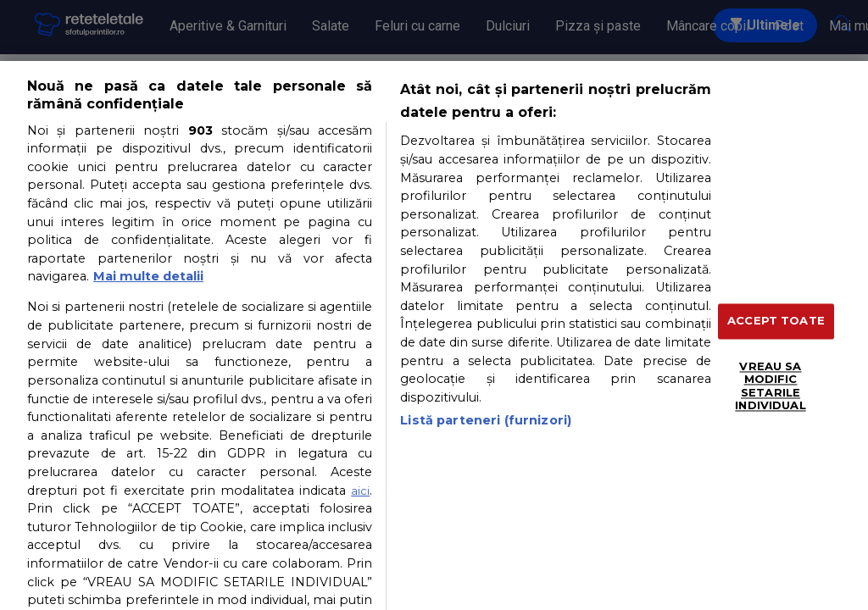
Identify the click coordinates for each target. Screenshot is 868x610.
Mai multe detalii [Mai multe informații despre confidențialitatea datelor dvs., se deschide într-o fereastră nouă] (148, 276)
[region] (434, 335)
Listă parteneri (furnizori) (486, 420)
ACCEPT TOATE (776, 320)
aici (360, 491)
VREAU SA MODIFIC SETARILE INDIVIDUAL (770, 386)
